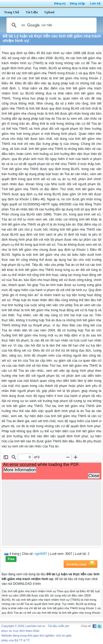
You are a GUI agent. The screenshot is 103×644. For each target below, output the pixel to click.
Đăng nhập (78, 3)
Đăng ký (60, 3)
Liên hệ (95, 3)
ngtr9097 (41, 554)
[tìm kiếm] (51, 25)
